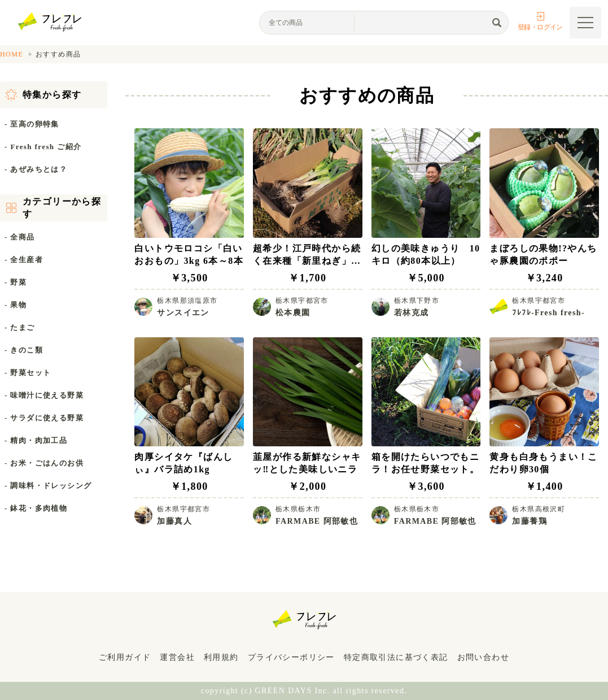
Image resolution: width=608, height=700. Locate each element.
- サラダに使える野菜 (44, 418)
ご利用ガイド (125, 657)
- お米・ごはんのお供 (44, 463)
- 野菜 (16, 282)
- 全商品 (20, 237)
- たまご (20, 327)
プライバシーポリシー (291, 657)
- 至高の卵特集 (32, 124)
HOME (12, 54)
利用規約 (221, 657)
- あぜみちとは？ (36, 169)
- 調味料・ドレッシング (48, 486)
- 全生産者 (24, 260)
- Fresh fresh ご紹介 (43, 147)
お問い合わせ (483, 657)
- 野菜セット (28, 373)
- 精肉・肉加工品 (36, 440)
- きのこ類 (24, 350)
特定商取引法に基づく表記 (396, 657)
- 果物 (16, 305)
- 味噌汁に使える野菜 (44, 395)
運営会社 (177, 657)
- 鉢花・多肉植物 (36, 508)
